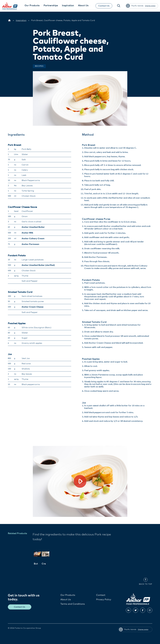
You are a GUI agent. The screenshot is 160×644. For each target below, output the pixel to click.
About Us (66, 599)
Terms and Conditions (73, 604)
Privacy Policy (104, 599)
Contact (101, 595)
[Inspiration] (21, 20)
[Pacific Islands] (9, 20)
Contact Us (104, 6)
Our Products (68, 595)
